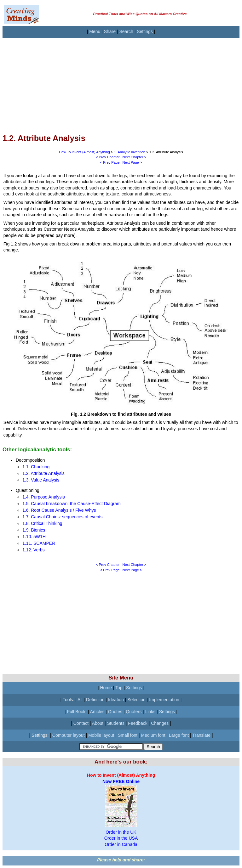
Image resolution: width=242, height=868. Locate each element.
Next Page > (132, 162)
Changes (160, 723)
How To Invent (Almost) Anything (84, 152)
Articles (97, 712)
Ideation (116, 700)
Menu (95, 31)
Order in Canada (121, 844)
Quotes (115, 712)
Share (110, 31)
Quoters (134, 712)
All (80, 700)
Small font (128, 735)
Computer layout (69, 735)
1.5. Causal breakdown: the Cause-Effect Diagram (72, 504)
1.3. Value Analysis (41, 480)
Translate (201, 735)
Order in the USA (121, 838)
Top (119, 688)
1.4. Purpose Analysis (44, 497)
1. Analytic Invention (130, 152)
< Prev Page (110, 162)
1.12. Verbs (34, 550)
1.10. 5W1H (34, 537)
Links (150, 712)
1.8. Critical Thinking (42, 523)
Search (126, 31)
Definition (95, 700)
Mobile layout (101, 735)
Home (106, 688)
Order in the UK (121, 832)
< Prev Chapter (108, 157)
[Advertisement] (121, 82)
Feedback (138, 723)
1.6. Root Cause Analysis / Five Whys (59, 510)
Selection (136, 700)
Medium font (153, 735)
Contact (81, 723)
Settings (145, 31)
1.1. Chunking (36, 467)
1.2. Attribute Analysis (43, 473)
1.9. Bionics (34, 530)
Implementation (164, 700)
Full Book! (77, 712)
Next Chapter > (135, 157)
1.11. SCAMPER (39, 543)
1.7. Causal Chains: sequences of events (63, 517)
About (98, 723)
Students (116, 723)
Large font (179, 735)
